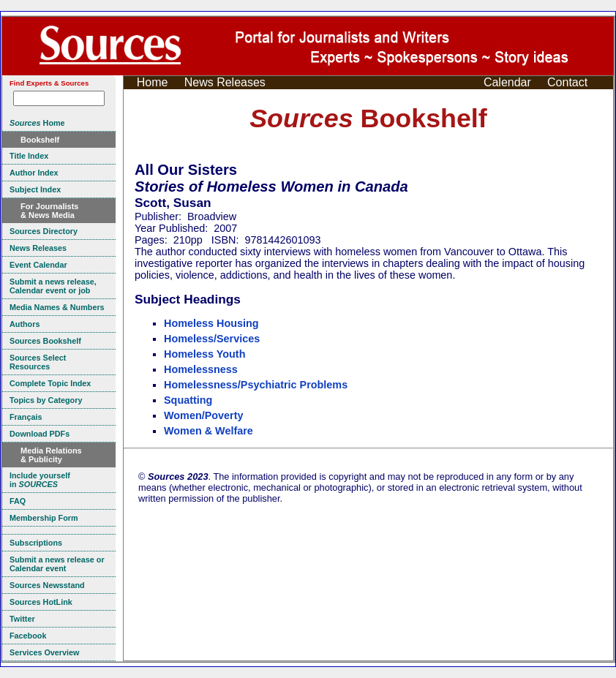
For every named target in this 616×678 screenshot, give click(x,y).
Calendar (507, 82)
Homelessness (201, 369)
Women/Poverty (204, 415)
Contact (567, 82)
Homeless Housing (211, 323)
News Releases (225, 82)
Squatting (188, 400)
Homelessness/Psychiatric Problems (256, 385)
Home (153, 82)
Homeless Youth (204, 354)
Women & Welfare (209, 431)
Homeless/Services (212, 339)
